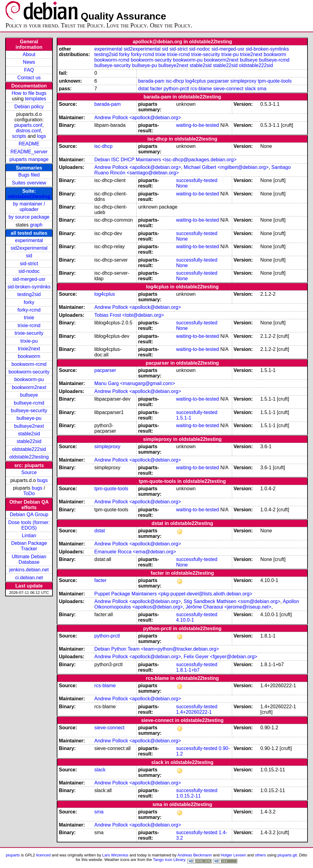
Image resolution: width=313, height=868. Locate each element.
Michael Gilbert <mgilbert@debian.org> (226, 167)
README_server (29, 152)
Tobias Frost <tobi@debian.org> (129, 315)
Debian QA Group (29, 514)
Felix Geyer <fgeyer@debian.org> (220, 657)
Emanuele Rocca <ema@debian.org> (135, 552)
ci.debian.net (29, 578)
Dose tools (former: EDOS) (29, 525)
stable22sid (29, 441)
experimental (29, 240)
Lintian (29, 536)
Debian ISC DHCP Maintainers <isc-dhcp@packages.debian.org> (165, 160)
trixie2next (29, 349)
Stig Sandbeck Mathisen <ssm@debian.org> (232, 601)
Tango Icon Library (169, 860)
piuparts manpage (29, 159)
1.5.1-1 (184, 418)
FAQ (29, 70)
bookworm (29, 356)
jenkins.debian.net (29, 570)
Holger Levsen (233, 855)
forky (29, 302)
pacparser (218, 81)
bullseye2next (29, 426)
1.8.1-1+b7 (188, 670)
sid (29, 256)
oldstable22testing (29, 196)
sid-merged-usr (29, 279)
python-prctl (176, 89)
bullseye (29, 395)
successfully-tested (197, 180)
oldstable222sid (29, 449)
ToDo (29, 493)
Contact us (29, 78)
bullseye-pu (29, 418)
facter (156, 89)
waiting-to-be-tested (198, 125)
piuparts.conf (28, 125)
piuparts (13, 855)
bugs (43, 480)
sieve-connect (228, 89)
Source (29, 472)
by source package (29, 217)
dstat (144, 89)
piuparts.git (287, 855)
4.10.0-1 (185, 620)
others (261, 855)
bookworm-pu (29, 379)
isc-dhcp (175, 81)
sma (262, 89)
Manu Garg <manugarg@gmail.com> (135, 383)
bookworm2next (29, 387)
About (29, 54)
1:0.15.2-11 (188, 796)
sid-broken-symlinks (29, 287)
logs (41, 136)
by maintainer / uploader (29, 207)
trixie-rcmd (29, 325)
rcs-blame (201, 89)
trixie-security (29, 333)
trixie (29, 318)
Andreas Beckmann (194, 855)
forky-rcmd (29, 310)
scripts (19, 136)
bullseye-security (29, 411)
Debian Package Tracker (29, 546)
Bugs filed (29, 175)
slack (250, 89)
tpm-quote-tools (275, 81)
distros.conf (28, 131)
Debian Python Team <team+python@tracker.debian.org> (157, 649)
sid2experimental (29, 248)
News (29, 62)
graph (36, 225)
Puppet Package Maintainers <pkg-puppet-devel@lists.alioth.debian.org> (173, 594)
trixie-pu (29, 341)
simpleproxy (243, 81)
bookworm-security (29, 372)
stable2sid (29, 434)
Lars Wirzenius (115, 855)
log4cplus (196, 81)
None (182, 186)
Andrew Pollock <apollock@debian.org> (138, 118)
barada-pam (151, 81)
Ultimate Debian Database (29, 559)
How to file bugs (29, 93)
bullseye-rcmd (29, 403)
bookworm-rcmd (29, 364)
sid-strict (29, 264)
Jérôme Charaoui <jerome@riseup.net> (228, 607)
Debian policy (29, 107)
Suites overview (29, 183)
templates (36, 99)
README (29, 144)
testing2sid (29, 294)
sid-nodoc (29, 271)
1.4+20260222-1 (194, 712)
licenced (43, 855)
